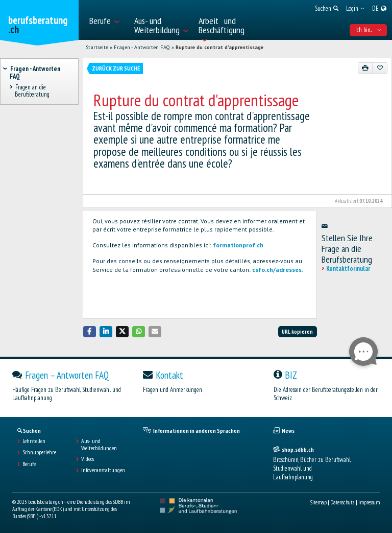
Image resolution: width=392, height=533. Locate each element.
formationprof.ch (238, 245)
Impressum (369, 502)
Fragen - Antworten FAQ (142, 47)
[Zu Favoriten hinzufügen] (380, 68)
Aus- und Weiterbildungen (99, 445)
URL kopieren (297, 332)
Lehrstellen (34, 441)
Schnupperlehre (39, 452)
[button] (90, 331)
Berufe (29, 464)
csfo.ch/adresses (277, 270)
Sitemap (318, 502)
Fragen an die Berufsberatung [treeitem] (32, 91)
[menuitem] (106, 20)
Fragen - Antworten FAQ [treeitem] (35, 73)
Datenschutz (342, 502)
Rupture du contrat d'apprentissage (219, 47)
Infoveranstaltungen (103, 470)
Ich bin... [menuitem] (368, 30)
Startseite (97, 47)
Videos (88, 459)
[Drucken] (365, 68)
